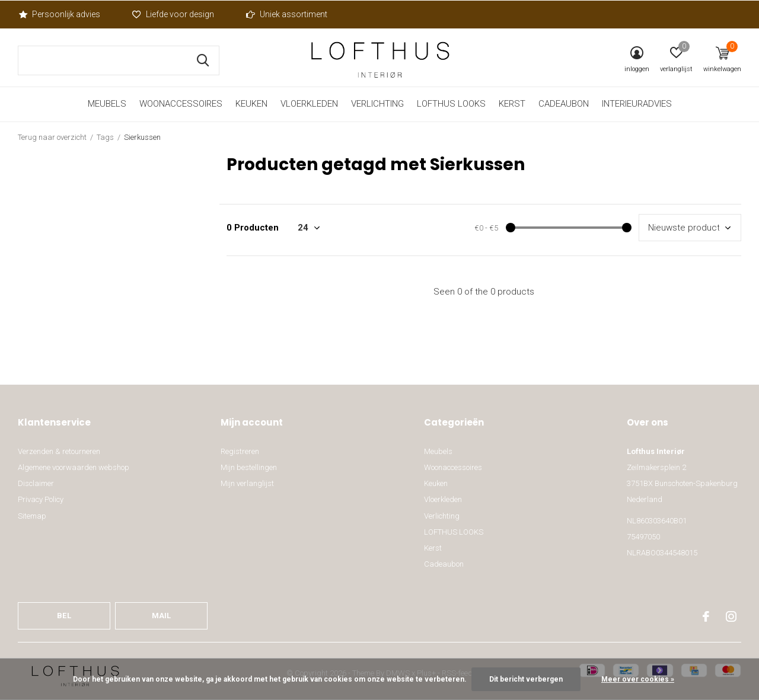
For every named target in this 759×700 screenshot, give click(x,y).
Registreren (240, 451)
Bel (64, 616)
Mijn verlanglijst (247, 483)
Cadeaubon (564, 104)
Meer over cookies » (638, 679)
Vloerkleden (309, 104)
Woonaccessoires (181, 104)
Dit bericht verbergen (526, 679)
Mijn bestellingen (249, 467)
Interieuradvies (637, 104)
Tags (105, 137)
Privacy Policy (41, 499)
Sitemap (32, 516)
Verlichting (377, 104)
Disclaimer (36, 483)
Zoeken (203, 60)
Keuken (251, 104)
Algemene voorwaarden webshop (74, 467)
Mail (162, 616)
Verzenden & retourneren (59, 451)
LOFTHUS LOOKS (451, 104)
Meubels (107, 104)
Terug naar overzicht (52, 137)
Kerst (512, 104)
